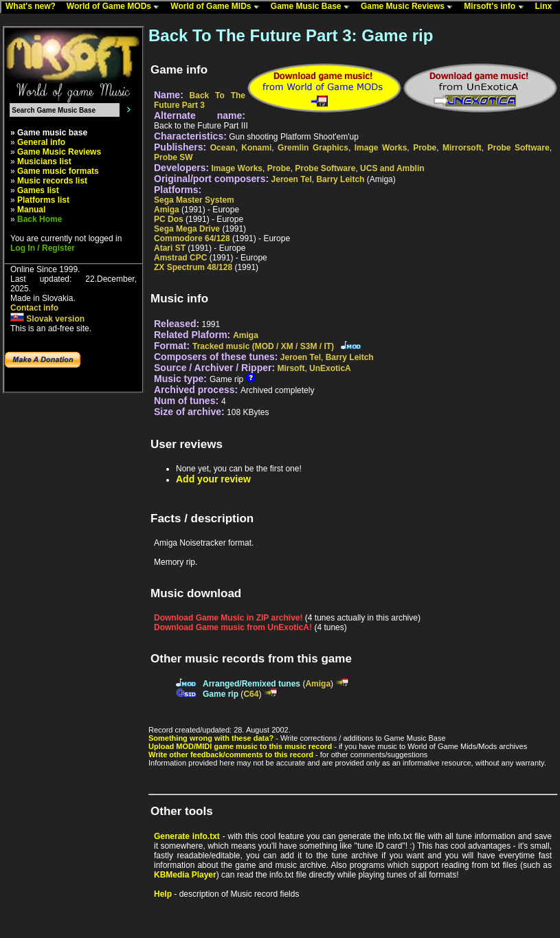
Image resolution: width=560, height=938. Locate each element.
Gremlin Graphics (313, 148)
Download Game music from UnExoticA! (233, 627)
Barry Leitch (340, 179)
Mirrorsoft (462, 148)
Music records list (52, 181)
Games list (38, 190)
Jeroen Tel (292, 179)
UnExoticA (330, 368)
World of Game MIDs (218, 7)
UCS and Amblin (392, 168)
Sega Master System (194, 200)
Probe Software (518, 148)
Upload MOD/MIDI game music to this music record (240, 746)
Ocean (223, 148)
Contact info (34, 308)
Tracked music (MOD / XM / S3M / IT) (263, 346)
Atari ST (170, 248)
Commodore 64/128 (192, 238)
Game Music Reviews (410, 7)
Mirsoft (291, 368)
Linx (547, 7)
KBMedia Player (185, 875)
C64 (251, 694)
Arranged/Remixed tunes (251, 684)
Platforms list (43, 200)
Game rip (221, 694)
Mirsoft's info (497, 7)
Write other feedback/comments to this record (231, 755)
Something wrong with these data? (211, 738)
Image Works (381, 148)
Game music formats (58, 171)
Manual (31, 210)
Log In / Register (43, 248)
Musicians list (44, 161)
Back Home (40, 219)
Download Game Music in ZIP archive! (228, 618)
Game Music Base (313, 7)
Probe (425, 148)
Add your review (213, 479)
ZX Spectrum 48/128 (193, 267)
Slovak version (47, 319)
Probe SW (173, 157)
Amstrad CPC (180, 258)
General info (41, 142)
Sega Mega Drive (187, 229)
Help (163, 894)
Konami (256, 148)
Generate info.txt (187, 836)
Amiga (167, 210)
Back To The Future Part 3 (200, 100)
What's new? (34, 7)
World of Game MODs (116, 7)
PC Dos (169, 219)
